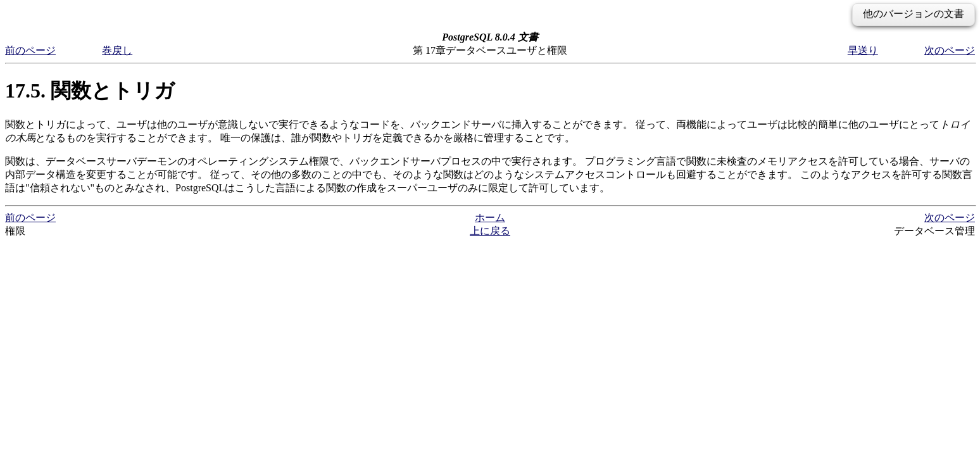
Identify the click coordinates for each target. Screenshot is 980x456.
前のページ (30, 50)
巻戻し (117, 50)
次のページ (950, 50)
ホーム (490, 218)
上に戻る (490, 231)
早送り (863, 50)
